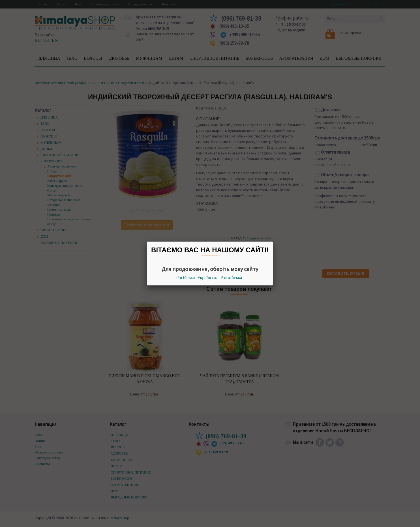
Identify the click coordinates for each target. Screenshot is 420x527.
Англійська (232, 278)
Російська (186, 278)
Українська (208, 278)
